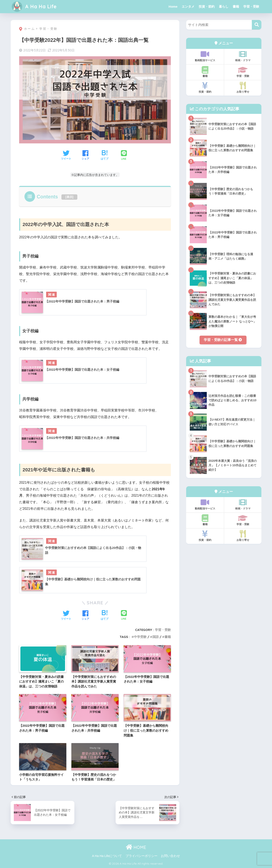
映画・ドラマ (243, 56)
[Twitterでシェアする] (66, 156)
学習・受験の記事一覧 (223, 340)
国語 (156, 637)
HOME (136, 847)
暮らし (224, 6)
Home (173, 6)
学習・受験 (251, 6)
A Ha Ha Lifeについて (107, 856)
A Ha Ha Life (34, 6)
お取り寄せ (243, 88)
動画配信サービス (205, 56)
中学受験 (140, 637)
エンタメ (188, 6)
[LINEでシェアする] (124, 156)
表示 (69, 197)
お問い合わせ (170, 856)
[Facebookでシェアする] (85, 156)
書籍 (236, 6)
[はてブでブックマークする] (105, 156)
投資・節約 (207, 6)
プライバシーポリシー (142, 856)
